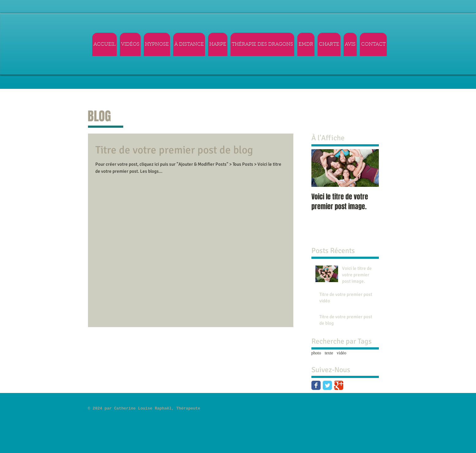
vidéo (342, 353)
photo (316, 353)
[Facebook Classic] (316, 385)
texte (329, 353)
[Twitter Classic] (327, 385)
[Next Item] (369, 168)
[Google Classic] (339, 385)
